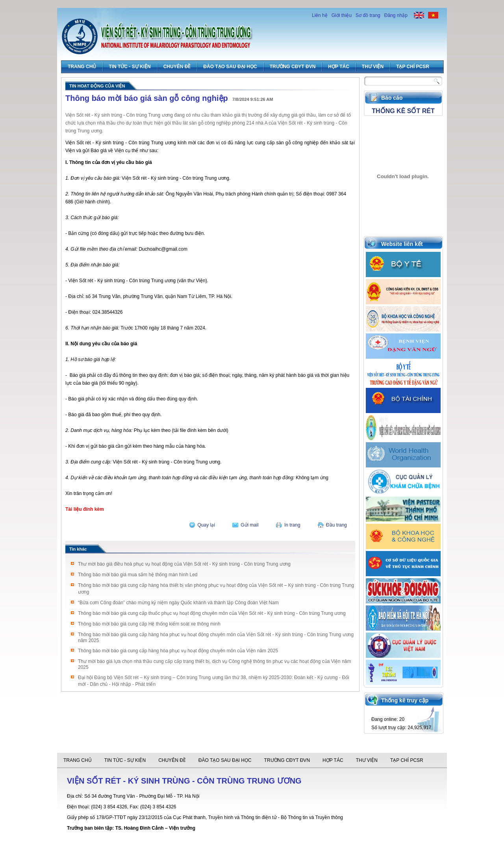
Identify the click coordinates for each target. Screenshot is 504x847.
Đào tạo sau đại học (230, 67)
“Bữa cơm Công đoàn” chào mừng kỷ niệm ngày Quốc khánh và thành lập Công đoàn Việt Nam (178, 603)
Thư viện (373, 67)
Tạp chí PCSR (413, 67)
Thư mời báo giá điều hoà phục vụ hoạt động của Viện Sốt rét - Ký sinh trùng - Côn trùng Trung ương (184, 564)
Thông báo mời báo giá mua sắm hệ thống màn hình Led (138, 575)
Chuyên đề (177, 67)
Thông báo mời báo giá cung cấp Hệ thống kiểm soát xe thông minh (149, 624)
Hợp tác (338, 67)
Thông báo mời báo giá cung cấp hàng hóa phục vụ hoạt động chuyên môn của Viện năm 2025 (178, 651)
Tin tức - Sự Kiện (130, 67)
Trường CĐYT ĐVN (293, 67)
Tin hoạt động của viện (97, 86)
